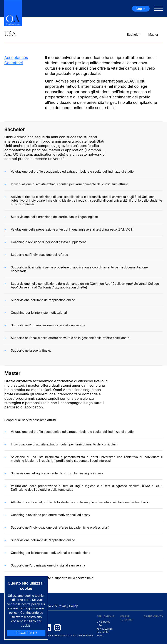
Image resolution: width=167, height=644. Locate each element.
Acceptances (16, 58)
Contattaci (14, 63)
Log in (141, 9)
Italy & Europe (105, 629)
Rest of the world (103, 634)
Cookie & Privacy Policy (61, 606)
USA (99, 625)
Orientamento (153, 616)
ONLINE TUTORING (126, 618)
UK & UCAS (103, 622)
